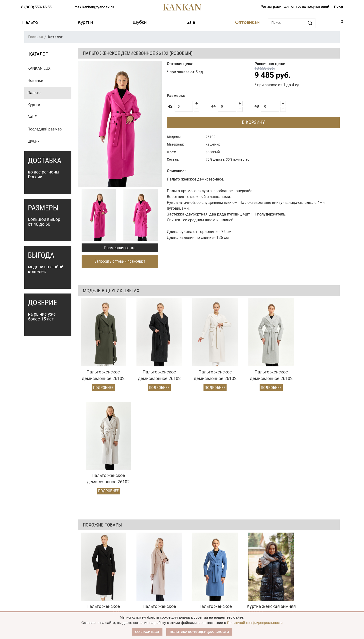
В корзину (253, 122)
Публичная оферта (224, 572)
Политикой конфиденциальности (255, 623)
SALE (32, 117)
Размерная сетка (120, 248)
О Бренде (214, 562)
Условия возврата (97, 580)
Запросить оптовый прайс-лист (120, 261)
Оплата (88, 563)
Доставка (90, 572)
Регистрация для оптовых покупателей (295, 7)
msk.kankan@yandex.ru (94, 7)
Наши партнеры (221, 553)
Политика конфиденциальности (199, 632)
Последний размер (45, 129)
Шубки (34, 141)
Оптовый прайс (157, 563)
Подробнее (102, 384)
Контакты (215, 590)
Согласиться (147, 632)
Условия (151, 572)
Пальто (34, 93)
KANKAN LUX (39, 68)
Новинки (35, 81)
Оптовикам (156, 553)
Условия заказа (99, 553)
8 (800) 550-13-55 (36, 7)
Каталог (29, 553)
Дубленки (29, 580)
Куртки (34, 105)
